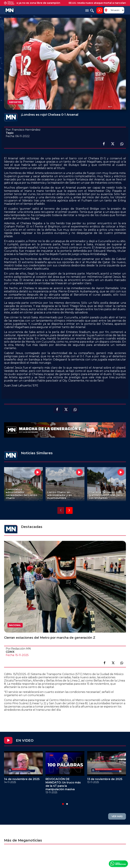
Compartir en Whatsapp (122, 144)
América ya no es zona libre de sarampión (37, 3)
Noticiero (100, 10)
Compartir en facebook (103, 144)
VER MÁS (117, 816)
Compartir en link (122, 663)
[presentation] (61, 510)
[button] (63, 804)
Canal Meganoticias (118, 864)
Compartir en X (113, 144)
